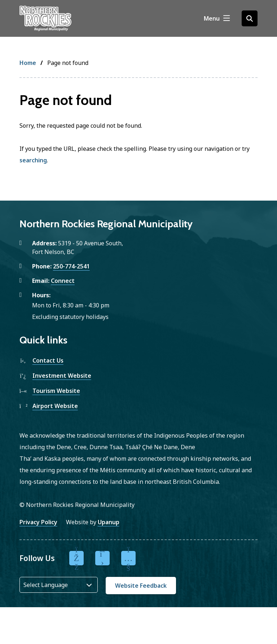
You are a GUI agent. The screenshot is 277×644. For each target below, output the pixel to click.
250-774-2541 (71, 266)
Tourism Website (56, 391)
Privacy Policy (38, 522)
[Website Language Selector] (59, 585)
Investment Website (62, 376)
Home (28, 63)
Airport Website (55, 406)
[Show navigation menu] (217, 18)
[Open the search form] (250, 18)
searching (33, 160)
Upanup (109, 522)
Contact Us (48, 360)
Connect (63, 281)
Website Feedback (141, 586)
